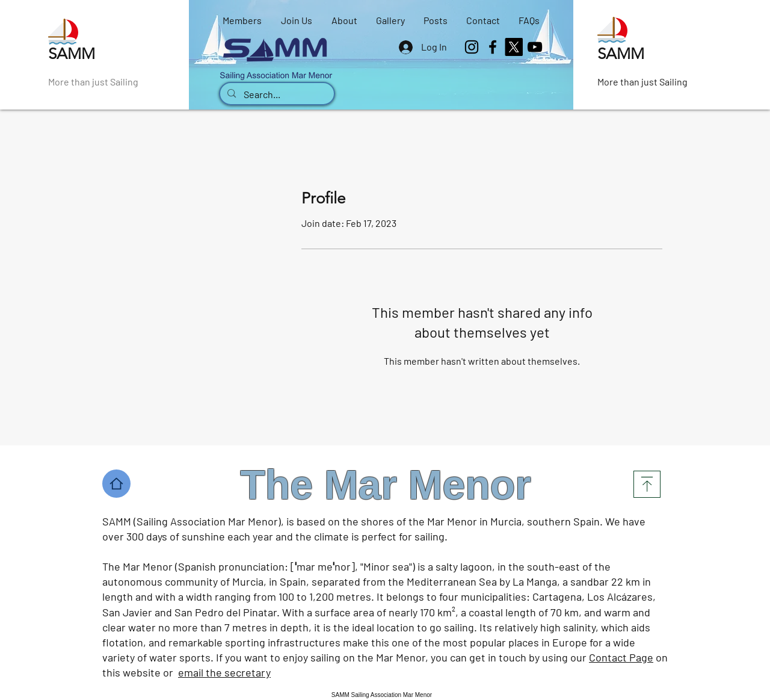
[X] (514, 47)
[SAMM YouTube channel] (535, 47)
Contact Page (621, 657)
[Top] (647, 484)
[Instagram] (472, 47)
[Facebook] (493, 47)
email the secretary (224, 672)
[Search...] (276, 94)
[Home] (116, 484)
